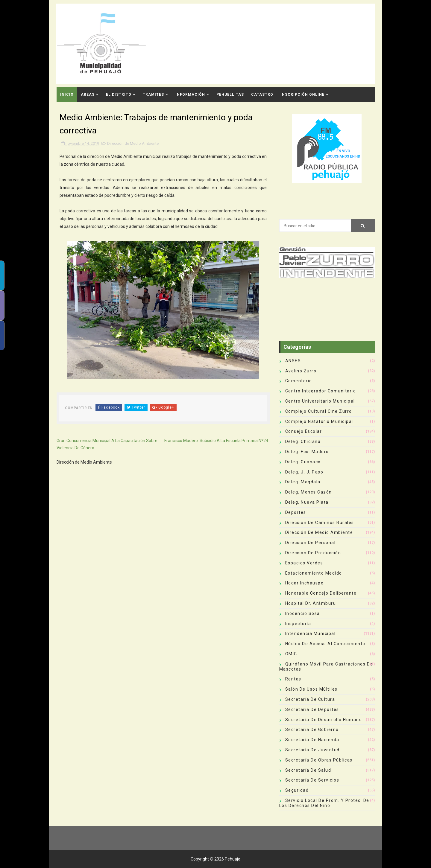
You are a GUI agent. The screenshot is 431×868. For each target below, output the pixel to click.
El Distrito (119, 95)
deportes (296, 512)
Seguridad (297, 790)
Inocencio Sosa (303, 613)
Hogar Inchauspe (305, 583)
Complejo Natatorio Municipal (319, 421)
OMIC (291, 654)
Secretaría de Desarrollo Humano (324, 720)
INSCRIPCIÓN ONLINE (302, 95)
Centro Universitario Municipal (320, 401)
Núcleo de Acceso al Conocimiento (325, 644)
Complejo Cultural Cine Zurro (319, 411)
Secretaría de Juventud (312, 750)
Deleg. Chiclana (303, 441)
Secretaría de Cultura (310, 699)
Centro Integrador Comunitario (321, 391)
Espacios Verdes (304, 563)
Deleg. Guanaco (303, 462)
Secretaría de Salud (308, 770)
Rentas (293, 679)
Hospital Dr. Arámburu (311, 603)
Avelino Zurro (301, 371)
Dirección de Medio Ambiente (133, 143)
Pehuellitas (230, 95)
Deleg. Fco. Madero (307, 452)
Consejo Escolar (304, 431)
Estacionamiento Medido (314, 573)
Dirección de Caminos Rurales (320, 523)
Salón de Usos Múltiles (311, 689)
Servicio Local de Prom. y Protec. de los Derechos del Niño (324, 803)
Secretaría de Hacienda (312, 740)
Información (190, 95)
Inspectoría (298, 624)
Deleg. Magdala (303, 482)
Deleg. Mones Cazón (309, 492)
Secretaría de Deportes (312, 709)
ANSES (293, 361)
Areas (88, 95)
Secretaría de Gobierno (312, 730)
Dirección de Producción (313, 553)
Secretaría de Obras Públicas (319, 760)
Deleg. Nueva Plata (307, 502)
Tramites (153, 95)
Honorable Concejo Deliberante (321, 593)
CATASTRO (262, 95)
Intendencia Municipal (311, 634)
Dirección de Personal (311, 543)
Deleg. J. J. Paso (304, 472)
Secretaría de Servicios (312, 780)
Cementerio (299, 381)
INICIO (67, 95)
